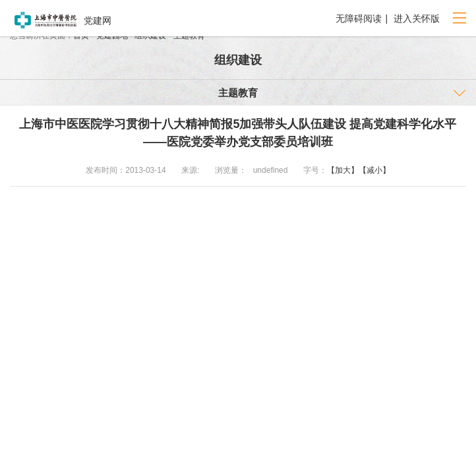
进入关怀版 (415, 18)
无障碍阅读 (359, 18)
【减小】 (374, 170)
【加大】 (343, 170)
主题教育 (238, 93)
